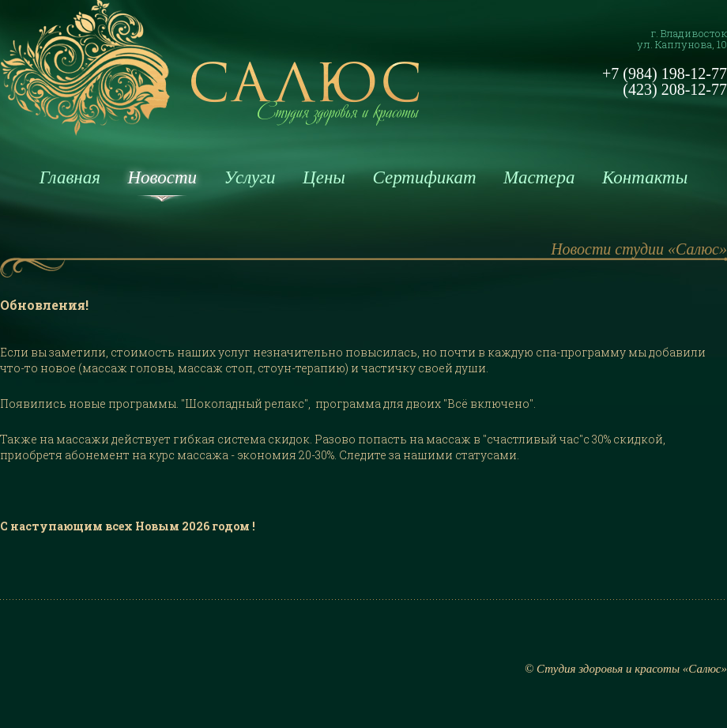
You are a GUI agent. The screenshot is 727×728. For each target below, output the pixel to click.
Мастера (539, 177)
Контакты (645, 177)
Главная (70, 177)
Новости (162, 177)
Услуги (250, 177)
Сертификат (424, 177)
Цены (324, 177)
